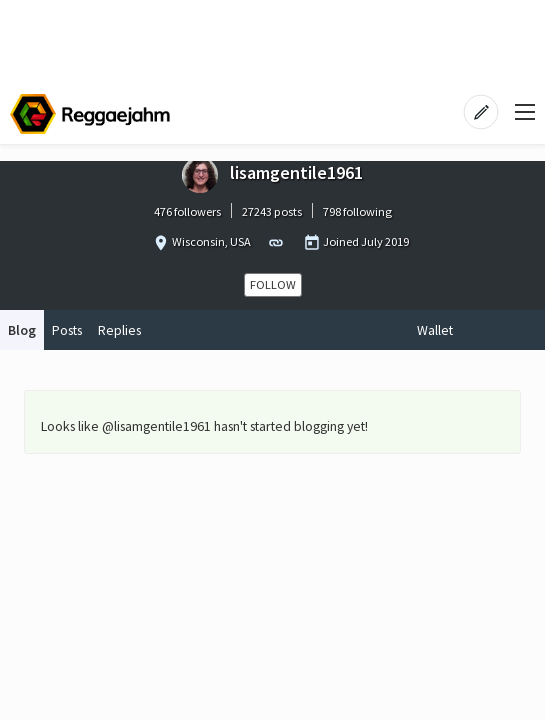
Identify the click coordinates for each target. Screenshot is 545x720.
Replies (119, 330)
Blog (22, 330)
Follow (273, 284)
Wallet (435, 330)
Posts (67, 330)
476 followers (187, 211)
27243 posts (272, 211)
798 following (357, 211)
